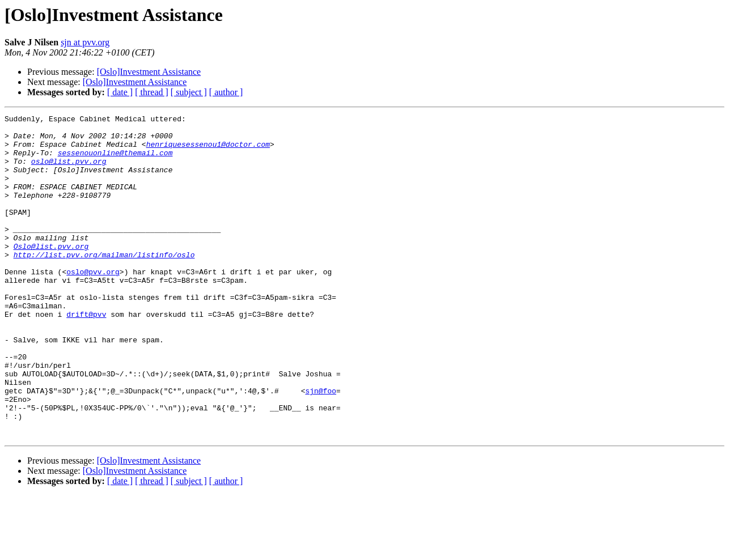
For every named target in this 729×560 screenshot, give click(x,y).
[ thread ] (152, 92)
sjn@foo (321, 447)
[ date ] (120, 92)
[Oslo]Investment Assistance (149, 72)
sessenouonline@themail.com (115, 161)
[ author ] (226, 92)
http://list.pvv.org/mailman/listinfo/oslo (104, 283)
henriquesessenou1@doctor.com (208, 151)
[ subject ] (189, 92)
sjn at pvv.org (85, 42)
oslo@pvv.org (93, 304)
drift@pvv (86, 355)
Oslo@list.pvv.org (51, 273)
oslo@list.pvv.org (69, 171)
